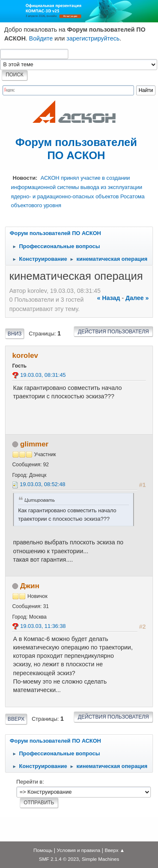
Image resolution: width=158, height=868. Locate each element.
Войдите (41, 38)
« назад (108, 298)
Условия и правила (79, 850)
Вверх (16, 719)
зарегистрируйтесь (93, 38)
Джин (30, 586)
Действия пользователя (114, 332)
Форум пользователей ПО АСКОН (76, 149)
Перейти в (29, 782)
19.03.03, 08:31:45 (43, 375)
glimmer (34, 444)
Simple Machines (100, 859)
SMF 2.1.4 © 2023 (59, 859)
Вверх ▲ (115, 850)
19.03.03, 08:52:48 (43, 484)
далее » (137, 298)
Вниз (15, 334)
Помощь (43, 850)
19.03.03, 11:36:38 (43, 626)
